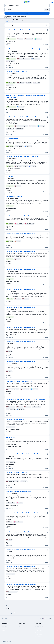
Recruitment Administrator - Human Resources (20, 216)
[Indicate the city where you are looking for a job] (27, 10)
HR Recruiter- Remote (12, 139)
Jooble (10, 642)
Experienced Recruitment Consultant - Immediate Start (23, 454)
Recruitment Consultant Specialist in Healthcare (21, 584)
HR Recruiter (10, 176)
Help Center (4, 628)
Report (45, 45)
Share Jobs (21, 628)
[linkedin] (51, 619)
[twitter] (47, 619)
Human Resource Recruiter (14, 196)
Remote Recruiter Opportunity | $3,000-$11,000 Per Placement (25, 399)
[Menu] (2, 2)
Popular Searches (39, 626)
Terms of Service (39, 630)
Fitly (36, 638)
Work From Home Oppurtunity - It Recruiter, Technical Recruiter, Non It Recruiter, (25, 96)
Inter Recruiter (10, 437)
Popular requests (11, 606)
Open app (50, 2)
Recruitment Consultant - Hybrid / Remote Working (21, 117)
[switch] (47, 25)
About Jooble (5, 626)
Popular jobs (8, 611)
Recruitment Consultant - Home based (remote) (20, 30)
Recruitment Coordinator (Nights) (16, 71)
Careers (3, 630)
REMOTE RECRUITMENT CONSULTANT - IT (19, 381)
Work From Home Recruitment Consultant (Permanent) (23, 49)
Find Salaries (38, 636)
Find (27, 13)
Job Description (39, 634)
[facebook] (39, 619)
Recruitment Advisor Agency (15, 419)
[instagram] (43, 619)
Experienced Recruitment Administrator (18, 492)
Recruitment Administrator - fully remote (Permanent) (22, 156)
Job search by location (11, 613)
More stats (9, 22)
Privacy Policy (38, 632)
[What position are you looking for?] (27, 6)
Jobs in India (38, 628)
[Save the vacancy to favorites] (48, 30)
